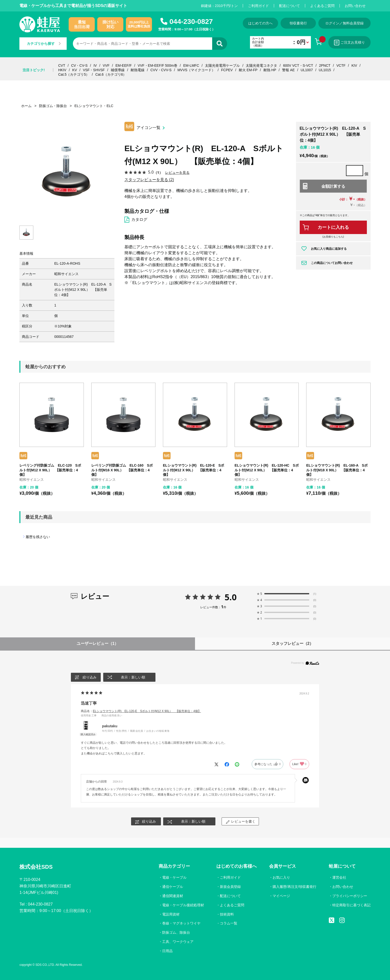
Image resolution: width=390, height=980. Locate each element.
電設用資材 (171, 914)
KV (75, 70)
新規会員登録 (230, 887)
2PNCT (325, 65)
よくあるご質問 (322, 6)
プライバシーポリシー (350, 896)
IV (95, 65)
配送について (290, 6)
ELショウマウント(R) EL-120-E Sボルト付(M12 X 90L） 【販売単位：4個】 (194, 470)
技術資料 (227, 914)
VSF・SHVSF (94, 70)
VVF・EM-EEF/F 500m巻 (157, 65)
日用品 (167, 951)
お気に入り (281, 877)
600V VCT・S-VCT (298, 65)
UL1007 (307, 70)
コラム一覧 (229, 923)
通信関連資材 (173, 896)
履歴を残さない (38, 537)
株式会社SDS (36, 867)
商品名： (141, 711)
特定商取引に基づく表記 (351, 905)
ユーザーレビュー (98, 643)
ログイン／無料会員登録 (344, 23)
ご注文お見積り (349, 43)
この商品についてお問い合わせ (332, 263)
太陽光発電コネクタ (261, 65)
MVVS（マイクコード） (196, 70)
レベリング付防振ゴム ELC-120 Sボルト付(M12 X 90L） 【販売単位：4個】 (50, 470)
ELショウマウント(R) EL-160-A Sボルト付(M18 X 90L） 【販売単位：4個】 (337, 470)
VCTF (341, 65)
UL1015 (325, 70)
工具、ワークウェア (178, 942)
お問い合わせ (355, 6)
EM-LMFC (191, 65)
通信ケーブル (173, 887)
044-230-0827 (191, 22)
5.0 (231, 597)
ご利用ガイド (258, 6)
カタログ (139, 219)
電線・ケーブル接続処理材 (183, 905)
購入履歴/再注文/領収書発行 (294, 887)
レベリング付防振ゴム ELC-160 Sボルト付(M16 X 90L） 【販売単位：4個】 (122, 470)
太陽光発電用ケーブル (222, 65)
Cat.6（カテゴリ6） (111, 74)
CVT (62, 65)
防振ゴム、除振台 (176, 932)
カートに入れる (333, 227)
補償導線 (118, 70)
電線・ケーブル (174, 877)
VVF (106, 65)
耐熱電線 (138, 70)
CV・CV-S (79, 65)
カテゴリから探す (44, 44)
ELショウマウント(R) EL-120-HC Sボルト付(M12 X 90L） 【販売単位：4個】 (267, 470)
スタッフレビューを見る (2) (149, 180)
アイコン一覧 (148, 128)
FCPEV (227, 70)
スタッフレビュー (293, 643)
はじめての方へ (260, 23)
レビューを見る (177, 172)
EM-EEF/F (123, 65)
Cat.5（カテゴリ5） (74, 74)
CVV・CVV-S (161, 70)
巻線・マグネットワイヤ (181, 923)
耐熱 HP (270, 70)
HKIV (62, 70)
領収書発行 (298, 23)
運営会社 (339, 877)
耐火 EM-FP (248, 70)
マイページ (281, 896)
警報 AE (288, 70)
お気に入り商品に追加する (329, 249)
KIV (354, 65)
